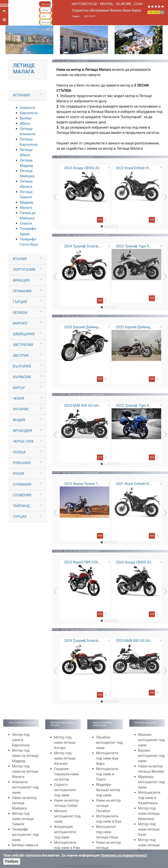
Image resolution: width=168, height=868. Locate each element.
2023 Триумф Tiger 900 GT (137, 246)
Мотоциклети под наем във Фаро (107, 758)
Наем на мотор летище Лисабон (108, 806)
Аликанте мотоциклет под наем (25, 787)
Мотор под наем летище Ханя (149, 829)
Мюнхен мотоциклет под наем (151, 740)
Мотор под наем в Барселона (21, 740)
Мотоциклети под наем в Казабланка (149, 798)
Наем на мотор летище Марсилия (108, 848)
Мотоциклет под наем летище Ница (107, 832)
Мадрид (26, 202)
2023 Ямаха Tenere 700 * (84, 484)
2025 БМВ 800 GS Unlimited (86, 406)
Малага (26, 208)
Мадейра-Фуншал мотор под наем (108, 790)
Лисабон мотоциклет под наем (109, 743)
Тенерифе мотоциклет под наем (25, 835)
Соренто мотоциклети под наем (65, 790)
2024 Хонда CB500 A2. (82, 168)
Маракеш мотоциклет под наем (151, 782)
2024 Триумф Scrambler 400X (88, 246)
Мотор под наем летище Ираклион (149, 814)
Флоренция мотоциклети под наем (65, 832)
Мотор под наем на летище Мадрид (25, 756)
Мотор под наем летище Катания (65, 758)
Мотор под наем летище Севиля (23, 819)
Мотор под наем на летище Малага (25, 771)
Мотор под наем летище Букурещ (149, 845)
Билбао (26, 118)
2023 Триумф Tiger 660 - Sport (140, 406)
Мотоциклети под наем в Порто (107, 774)
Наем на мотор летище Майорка (24, 803)
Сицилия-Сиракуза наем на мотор (66, 774)
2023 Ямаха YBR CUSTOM (85, 562)
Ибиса (25, 123)
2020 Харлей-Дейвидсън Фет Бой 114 (95, 327)
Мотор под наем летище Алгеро (65, 743)
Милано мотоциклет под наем (67, 816)
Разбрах (12, 861)
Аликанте (27, 108)
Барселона (29, 113)
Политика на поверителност (124, 855)
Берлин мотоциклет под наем (151, 756)
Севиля (26, 223)
